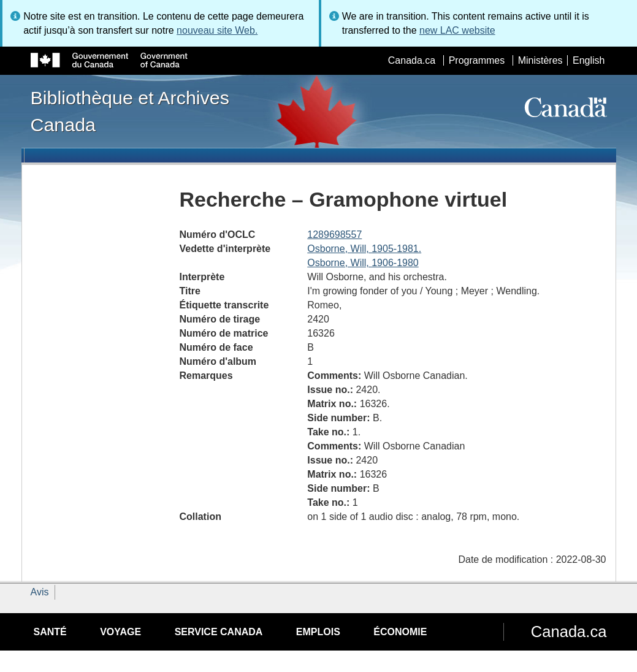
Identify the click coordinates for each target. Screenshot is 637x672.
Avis (40, 592)
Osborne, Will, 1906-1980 (363, 263)
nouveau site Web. (217, 30)
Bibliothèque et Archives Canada (130, 111)
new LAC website (457, 30)
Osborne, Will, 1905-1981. (364, 249)
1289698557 (334, 235)
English (589, 60)
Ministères (540, 60)
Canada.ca (412, 60)
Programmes (477, 60)
